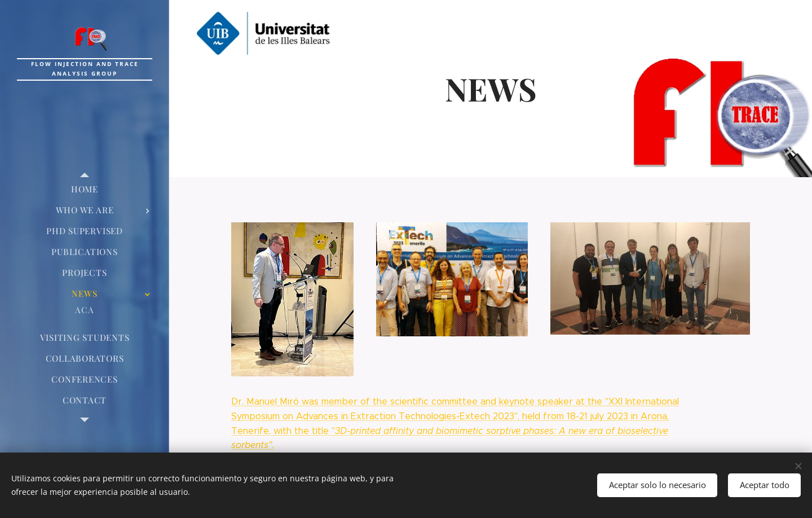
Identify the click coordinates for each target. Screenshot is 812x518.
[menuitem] (85, 189)
